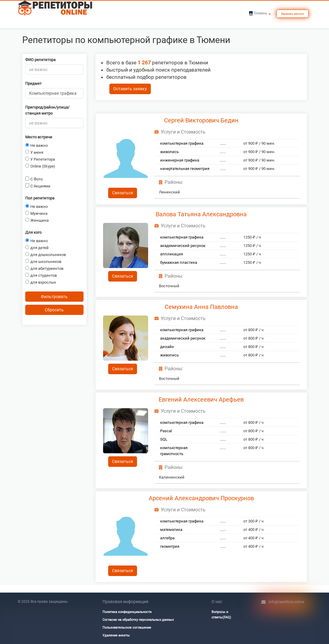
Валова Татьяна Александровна (201, 214)
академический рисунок (183, 246)
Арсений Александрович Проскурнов (201, 498)
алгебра (167, 538)
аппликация (172, 254)
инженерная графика (180, 160)
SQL (164, 439)
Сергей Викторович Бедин (201, 120)
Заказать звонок (292, 14)
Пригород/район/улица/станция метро (47, 110)
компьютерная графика (182, 143)
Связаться (123, 193)
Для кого (33, 232)
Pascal (166, 431)
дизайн (167, 347)
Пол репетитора (40, 198)
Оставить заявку (130, 89)
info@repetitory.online (286, 602)
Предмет (33, 83)
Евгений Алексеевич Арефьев (201, 399)
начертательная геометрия (185, 169)
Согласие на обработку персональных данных (138, 620)
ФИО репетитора (40, 60)
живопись (169, 152)
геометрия (170, 546)
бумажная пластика (179, 262)
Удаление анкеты (116, 635)
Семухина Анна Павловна (201, 307)
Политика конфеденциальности (127, 612)
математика (171, 530)
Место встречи (39, 137)
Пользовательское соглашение (127, 628)
